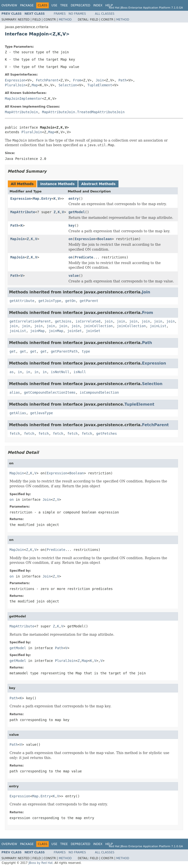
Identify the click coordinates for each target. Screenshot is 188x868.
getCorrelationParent (30, 321)
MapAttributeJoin (21, 112)
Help (109, 5)
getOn (70, 301)
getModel (77, 212)
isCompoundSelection (99, 392)
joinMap (37, 331)
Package (27, 5)
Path (123, 80)
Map (35, 85)
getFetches (106, 434)
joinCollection (98, 326)
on (71, 239)
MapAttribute (23, 212)
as (12, 372)
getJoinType (50, 301)
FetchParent (47, 80)
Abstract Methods (98, 184)
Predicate (84, 257)
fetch (15, 434)
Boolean (105, 239)
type (86, 351)
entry (74, 199)
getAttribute (22, 301)
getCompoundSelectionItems (50, 392)
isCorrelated (88, 321)
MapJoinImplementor (23, 99)
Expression (15, 80)
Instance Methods (57, 184)
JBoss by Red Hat (41, 863)
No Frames (77, 14)
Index (98, 5)
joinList (158, 326)
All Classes (105, 14)
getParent (89, 301)
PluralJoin (15, 85)
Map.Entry (42, 199)
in (20, 372)
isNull (80, 372)
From (77, 80)
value (74, 276)
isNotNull (60, 372)
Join (100, 80)
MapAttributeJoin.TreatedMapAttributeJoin (83, 112)
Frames (60, 14)
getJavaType (41, 413)
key (72, 225)
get (13, 351)
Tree (64, 5)
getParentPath (64, 351)
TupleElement (100, 85)
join (109, 321)
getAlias (18, 413)
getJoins (63, 321)
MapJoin (18, 239)
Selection (68, 85)
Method (65, 20)
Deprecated (81, 5)
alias (15, 392)
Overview (9, 5)
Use (54, 5)
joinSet (75, 331)
